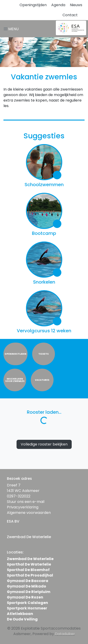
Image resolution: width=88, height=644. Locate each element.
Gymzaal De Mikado (27, 586)
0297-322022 (19, 496)
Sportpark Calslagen (27, 603)
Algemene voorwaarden (29, 513)
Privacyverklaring (23, 507)
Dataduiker (65, 634)
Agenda (58, 5)
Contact (70, 15)
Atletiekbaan (20, 614)
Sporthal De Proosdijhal (30, 575)
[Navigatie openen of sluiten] (12, 29)
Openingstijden (33, 5)
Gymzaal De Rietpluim (29, 592)
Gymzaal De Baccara (28, 581)
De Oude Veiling (22, 619)
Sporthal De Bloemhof (28, 570)
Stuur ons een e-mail (26, 502)
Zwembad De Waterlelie (30, 559)
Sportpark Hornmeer (27, 608)
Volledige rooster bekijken (44, 444)
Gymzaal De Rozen (25, 597)
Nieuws (76, 5)
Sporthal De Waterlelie (29, 564)
